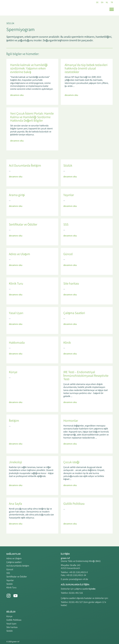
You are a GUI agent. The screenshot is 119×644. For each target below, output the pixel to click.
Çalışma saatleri (14, 562)
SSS (8, 573)
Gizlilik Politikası (14, 620)
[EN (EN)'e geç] (101, 3)
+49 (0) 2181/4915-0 (78, 573)
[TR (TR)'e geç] (112, 3)
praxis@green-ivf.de (79, 580)
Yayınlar (10, 580)
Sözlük (10, 24)
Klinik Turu (11, 587)
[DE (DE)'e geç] (96, 3)
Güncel (10, 569)
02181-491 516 (76, 593)
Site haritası (12, 627)
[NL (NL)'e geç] (106, 3)
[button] (112, 9)
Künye (9, 617)
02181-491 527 (76, 603)
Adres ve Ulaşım (14, 559)
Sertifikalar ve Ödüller (17, 576)
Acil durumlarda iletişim (18, 566)
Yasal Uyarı (11, 624)
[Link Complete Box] (32, 82)
